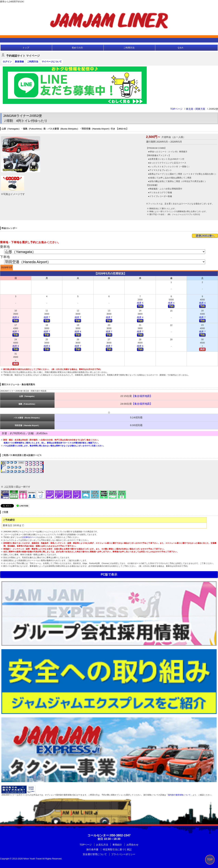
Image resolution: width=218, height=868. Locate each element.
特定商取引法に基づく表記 (117, 849)
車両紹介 (117, 845)
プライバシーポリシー (123, 854)
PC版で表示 (109, 574)
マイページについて (52, 62)
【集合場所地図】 (142, 396)
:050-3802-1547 (109, 835)
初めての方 (77, 48)
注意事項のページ (30, 537)
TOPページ (176, 109)
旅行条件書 (92, 849)
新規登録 (19, 62)
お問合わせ (132, 845)
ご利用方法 (129, 48)
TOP (210, 859)
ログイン (7, 62)
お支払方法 (102, 845)
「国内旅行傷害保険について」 (179, 795)
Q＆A (180, 48)
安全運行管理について (95, 854)
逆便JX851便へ (205, 236)
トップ (26, 48)
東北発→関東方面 (196, 109)
